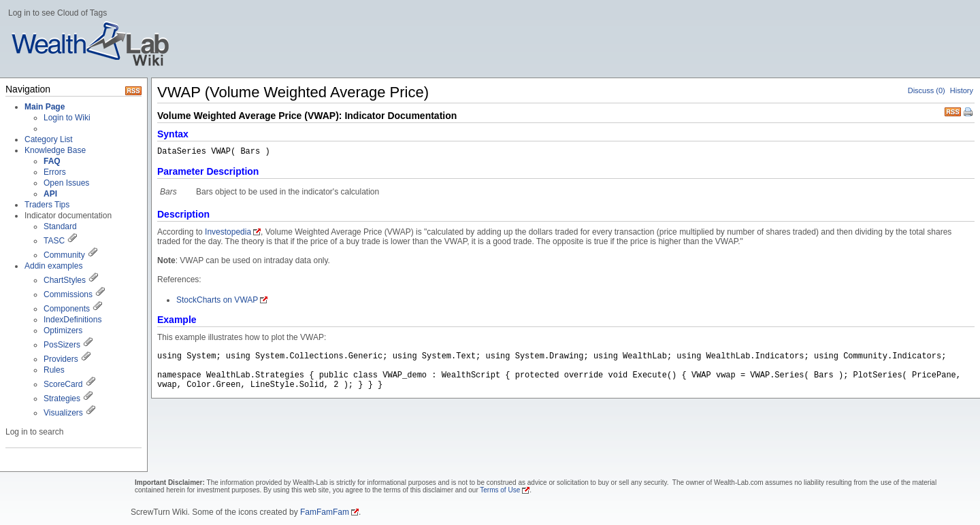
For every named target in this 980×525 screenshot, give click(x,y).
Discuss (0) (927, 90)
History (962, 90)
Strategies (62, 399)
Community (64, 255)
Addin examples (53, 266)
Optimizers (63, 331)
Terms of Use (500, 490)
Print (969, 113)
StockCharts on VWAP (217, 300)
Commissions (68, 294)
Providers (61, 359)
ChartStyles (65, 280)
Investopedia (228, 232)
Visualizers (63, 413)
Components (67, 309)
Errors (55, 172)
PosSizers (62, 345)
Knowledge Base (55, 150)
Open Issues (66, 183)
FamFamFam (325, 512)
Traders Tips (47, 205)
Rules (54, 370)
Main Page (45, 107)
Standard (60, 226)
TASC (54, 241)
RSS (953, 111)
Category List (49, 139)
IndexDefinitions (72, 320)
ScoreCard (63, 384)
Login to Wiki (67, 118)
